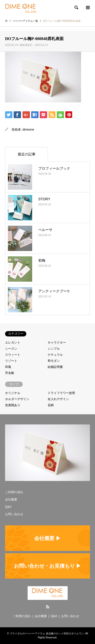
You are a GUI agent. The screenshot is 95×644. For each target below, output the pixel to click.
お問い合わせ (14, 514)
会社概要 (11, 499)
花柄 (51, 405)
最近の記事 (27, 154)
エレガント (13, 343)
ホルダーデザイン (17, 399)
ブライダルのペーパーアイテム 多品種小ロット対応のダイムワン (47, 633)
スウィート (13, 355)
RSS (48, 607)
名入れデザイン (58, 399)
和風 (8, 367)
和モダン (54, 361)
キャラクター (57, 343)
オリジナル (13, 393)
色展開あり (13, 405)
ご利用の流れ (14, 492)
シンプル (54, 349)
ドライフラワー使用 (61, 393)
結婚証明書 (55, 367)
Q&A (8, 507)
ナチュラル (55, 355)
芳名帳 (10, 373)
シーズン (11, 349)
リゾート (11, 361)
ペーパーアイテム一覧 (25, 21)
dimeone (28, 130)
